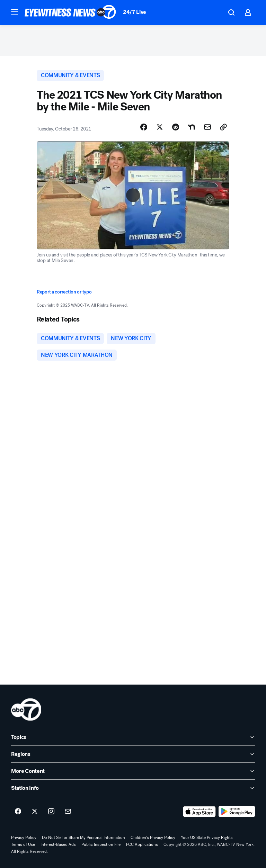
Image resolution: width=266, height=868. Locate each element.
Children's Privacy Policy (153, 838)
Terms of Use (23, 844)
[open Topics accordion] (133, 737)
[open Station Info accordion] (133, 788)
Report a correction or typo (64, 292)
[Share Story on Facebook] (144, 127)
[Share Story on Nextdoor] (192, 127)
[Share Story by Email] (207, 127)
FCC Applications (142, 844)
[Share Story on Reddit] (176, 127)
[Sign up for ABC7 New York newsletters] (68, 812)
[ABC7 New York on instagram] (51, 812)
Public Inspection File (101, 844)
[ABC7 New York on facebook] (18, 812)
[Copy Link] (223, 127)
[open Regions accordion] (133, 754)
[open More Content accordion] (133, 771)
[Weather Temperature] (210, 12)
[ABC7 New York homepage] (70, 12)
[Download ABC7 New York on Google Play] (237, 812)
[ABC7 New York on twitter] (35, 812)
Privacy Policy (24, 838)
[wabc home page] (26, 709)
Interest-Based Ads (58, 844)
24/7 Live (135, 12)
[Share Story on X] (160, 127)
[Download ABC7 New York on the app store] (199, 812)
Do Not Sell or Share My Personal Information (83, 838)
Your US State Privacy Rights (207, 838)
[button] (15, 12)
